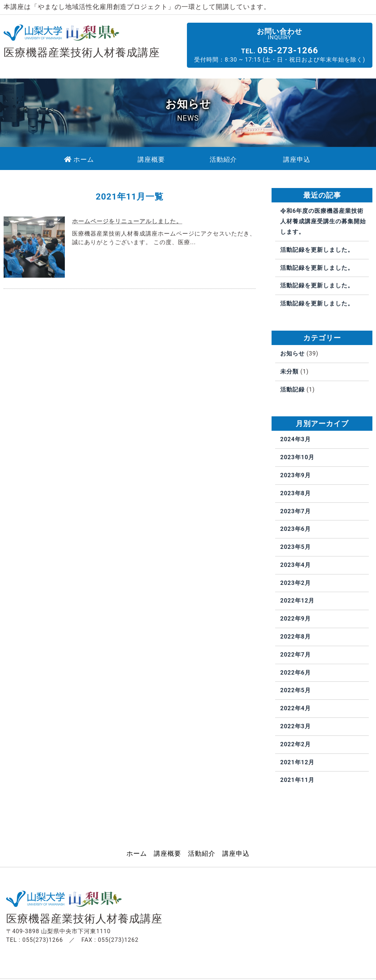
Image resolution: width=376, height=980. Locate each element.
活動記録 (292, 390)
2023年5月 (296, 547)
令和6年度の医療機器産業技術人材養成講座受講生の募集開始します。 (323, 222)
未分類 (289, 372)
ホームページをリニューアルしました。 (127, 222)
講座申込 (236, 854)
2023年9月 (296, 475)
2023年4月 (296, 565)
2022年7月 (296, 655)
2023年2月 (296, 583)
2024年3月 (296, 440)
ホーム (137, 854)
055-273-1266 (298, 50)
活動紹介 (202, 854)
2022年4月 (296, 709)
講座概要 (167, 854)
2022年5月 (296, 691)
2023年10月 (297, 458)
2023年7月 (296, 511)
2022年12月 (297, 601)
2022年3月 (296, 727)
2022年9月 (296, 619)
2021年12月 (297, 762)
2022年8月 (296, 637)
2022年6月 (296, 673)
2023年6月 (296, 529)
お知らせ (292, 353)
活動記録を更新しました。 (317, 250)
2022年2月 (296, 744)
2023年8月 (296, 493)
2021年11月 (297, 780)
